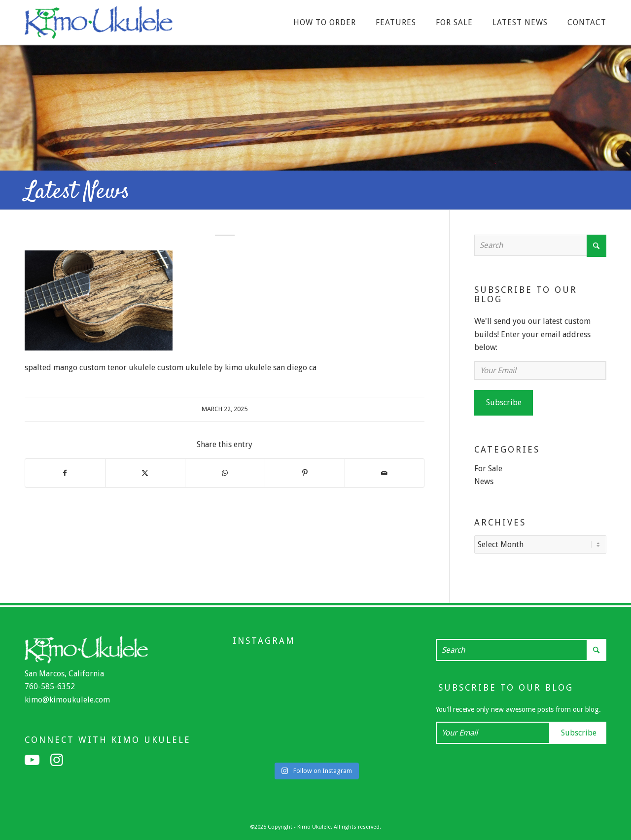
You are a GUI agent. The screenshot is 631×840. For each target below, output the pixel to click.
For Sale (488, 469)
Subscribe (504, 402)
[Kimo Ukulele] (99, 25)
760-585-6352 (50, 685)
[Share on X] (145, 473)
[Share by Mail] (385, 473)
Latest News (77, 192)
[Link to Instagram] (57, 759)
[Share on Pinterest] (305, 473)
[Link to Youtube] (32, 759)
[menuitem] (325, 23)
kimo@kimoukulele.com (67, 699)
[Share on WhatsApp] (225, 473)
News (484, 481)
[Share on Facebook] (65, 473)
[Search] (540, 245)
